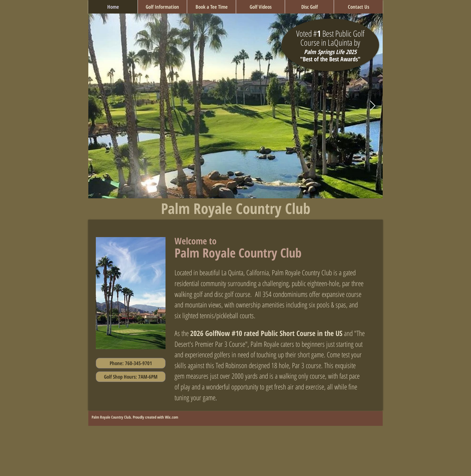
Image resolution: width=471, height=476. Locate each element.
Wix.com (172, 417)
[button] (162, 7)
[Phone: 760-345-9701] (131, 363)
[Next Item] (373, 106)
